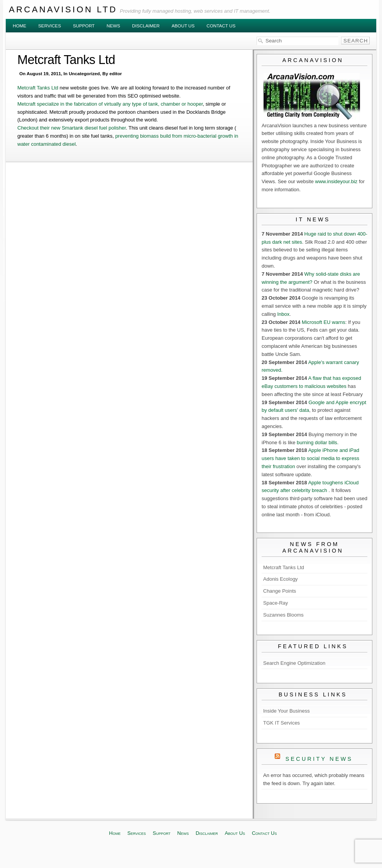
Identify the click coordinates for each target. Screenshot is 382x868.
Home (19, 26)
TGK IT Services (281, 723)
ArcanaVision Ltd (63, 9)
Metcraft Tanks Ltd (66, 60)
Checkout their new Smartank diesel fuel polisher (72, 128)
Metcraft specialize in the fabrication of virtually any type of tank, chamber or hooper (110, 104)
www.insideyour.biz (336, 181)
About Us (183, 26)
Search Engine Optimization (294, 663)
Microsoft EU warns (324, 322)
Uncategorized (84, 73)
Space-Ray (276, 603)
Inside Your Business (286, 711)
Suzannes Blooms (283, 615)
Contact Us (221, 26)
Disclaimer (146, 26)
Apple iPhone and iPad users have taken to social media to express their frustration (310, 458)
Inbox (283, 314)
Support (84, 26)
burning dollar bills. (318, 442)
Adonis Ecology (281, 579)
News (113, 26)
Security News (319, 759)
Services (50, 26)
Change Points (280, 591)
